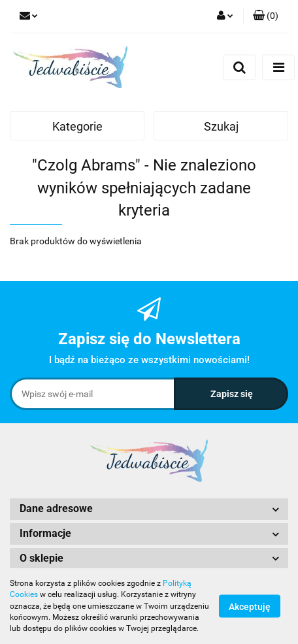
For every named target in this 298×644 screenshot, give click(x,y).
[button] (266, 16)
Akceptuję (250, 607)
